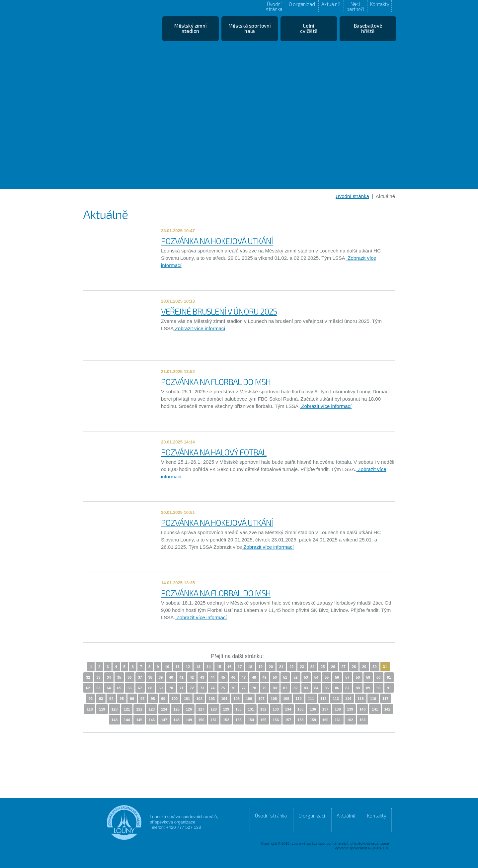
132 (263, 709)
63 (99, 688)
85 (327, 688)
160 (325, 720)
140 (362, 709)
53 (306, 677)
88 (358, 688)
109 (286, 699)
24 (312, 667)
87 (348, 688)
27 (344, 667)
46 (233, 677)
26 (333, 667)
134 (288, 709)
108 (274, 699)
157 (288, 720)
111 (311, 699)
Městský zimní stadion (190, 28)
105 (237, 699)
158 (300, 720)
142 (387, 709)
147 (164, 720)
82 (295, 688)
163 (362, 720)
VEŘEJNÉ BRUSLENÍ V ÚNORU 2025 (219, 311)
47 (244, 677)
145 (139, 720)
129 (226, 709)
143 (115, 720)
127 (201, 709)
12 (188, 667)
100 (175, 699)
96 (132, 699)
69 (161, 688)
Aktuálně (331, 4)
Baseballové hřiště (368, 28)
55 (327, 677)
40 (171, 677)
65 (119, 688)
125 (177, 709)
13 (198, 667)
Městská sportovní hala (250, 28)
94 (111, 699)
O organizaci (302, 4)
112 (323, 699)
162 (350, 720)
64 (109, 688)
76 (233, 688)
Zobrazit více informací (199, 328)
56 (337, 677)
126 (189, 709)
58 (358, 677)
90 (378, 688)
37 (140, 677)
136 (313, 709)
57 (348, 677)
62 (88, 688)
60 (378, 677)
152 (226, 720)
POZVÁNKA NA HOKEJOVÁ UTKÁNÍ (217, 241)
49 (265, 677)
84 (316, 688)
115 (360, 699)
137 (325, 709)
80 (275, 688)
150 (201, 720)
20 (271, 667)
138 (338, 709)
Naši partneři (355, 6)
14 (208, 667)
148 (177, 720)
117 (385, 699)
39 (161, 677)
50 (275, 677)
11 (178, 667)
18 (250, 667)
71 (182, 688)
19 (261, 667)
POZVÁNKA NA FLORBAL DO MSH (216, 382)
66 (129, 688)
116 (373, 699)
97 (142, 699)
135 (300, 709)
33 (99, 677)
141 (375, 709)
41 (182, 677)
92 (91, 699)
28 (354, 667)
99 (163, 699)
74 (212, 688)
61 (389, 677)
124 (164, 709)
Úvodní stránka (274, 6)
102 (199, 699)
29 (364, 667)
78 (254, 688)
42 (192, 677)
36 (129, 677)
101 (187, 699)
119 (102, 709)
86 (337, 688)
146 (152, 720)
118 (90, 709)
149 (189, 720)
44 (212, 677)
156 (276, 720)
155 (263, 720)
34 (109, 677)
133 (276, 709)
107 (261, 699)
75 (223, 688)
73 (202, 688)
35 (119, 677)
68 (150, 688)
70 (171, 688)
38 (150, 677)
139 (350, 709)
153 (238, 720)
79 (265, 688)
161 (338, 720)
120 (115, 709)
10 (167, 667)
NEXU (373, 848)
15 (219, 667)
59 (368, 677)
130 (238, 709)
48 (254, 677)
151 (214, 720)
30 (374, 667)
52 (295, 677)
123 (152, 709)
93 (101, 699)
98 (153, 699)
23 (302, 667)
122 (139, 709)
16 (229, 667)
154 (251, 720)
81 (285, 688)
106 (249, 699)
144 (127, 720)
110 (298, 699)
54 (316, 677)
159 (313, 720)
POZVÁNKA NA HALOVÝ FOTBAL (214, 452)
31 (385, 667)
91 (389, 688)
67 (140, 688)
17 (240, 667)
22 (291, 667)
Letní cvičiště (309, 28)
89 (368, 688)
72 (192, 688)
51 (285, 677)
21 (281, 667)
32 (88, 677)
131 (251, 709)
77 (244, 688)
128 (214, 709)
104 (224, 699)
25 (323, 667)
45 (223, 677)
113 (336, 699)
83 (306, 688)
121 (127, 709)
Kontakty (380, 4)
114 (348, 699)
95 (122, 699)
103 (212, 699)
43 (202, 677)
